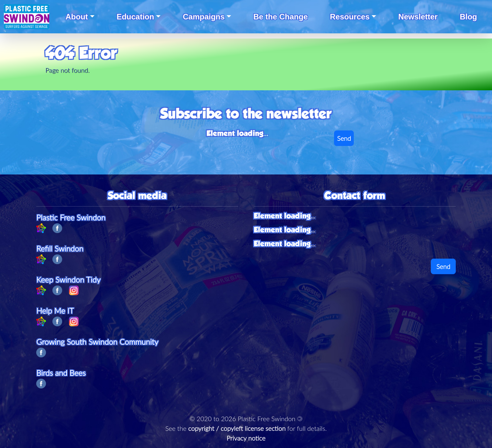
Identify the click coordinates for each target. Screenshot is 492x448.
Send (344, 138)
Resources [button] (350, 17)
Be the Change (281, 17)
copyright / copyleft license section (237, 428)
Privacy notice (246, 438)
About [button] (77, 17)
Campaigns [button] (204, 17)
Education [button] (135, 17)
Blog (468, 17)
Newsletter (418, 17)
